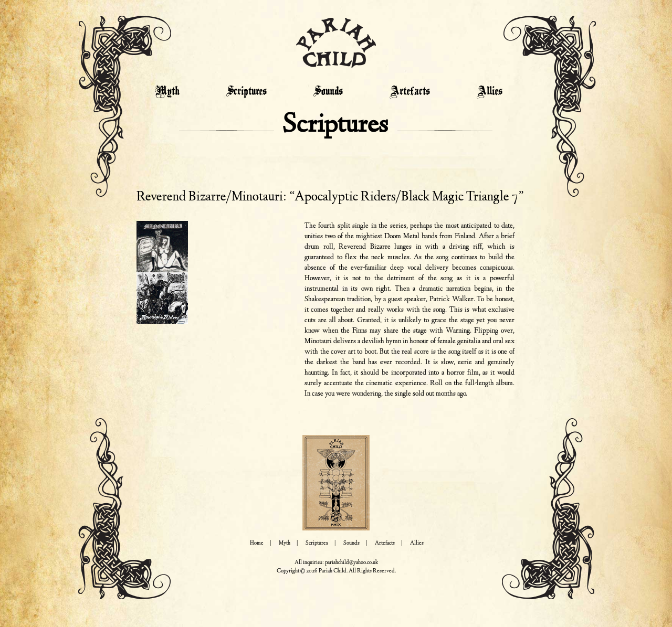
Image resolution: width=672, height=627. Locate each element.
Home (257, 543)
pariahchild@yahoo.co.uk (351, 563)
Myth (167, 92)
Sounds (328, 92)
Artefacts (410, 92)
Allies (490, 92)
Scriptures (246, 92)
